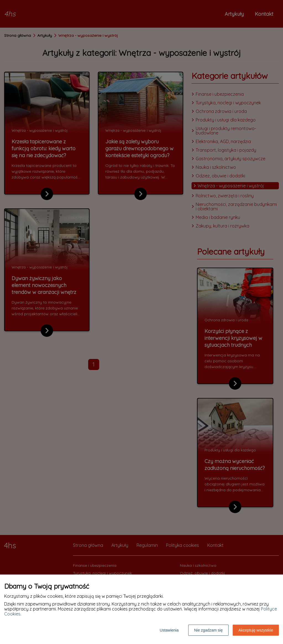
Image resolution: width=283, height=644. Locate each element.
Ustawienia (169, 630)
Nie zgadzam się (208, 630)
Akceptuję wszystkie (256, 630)
